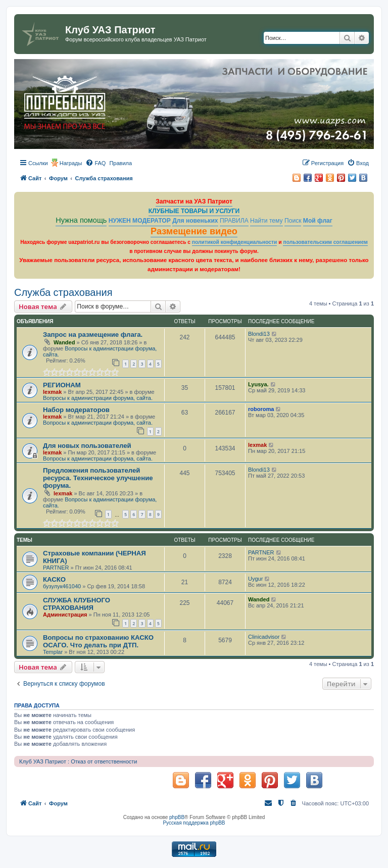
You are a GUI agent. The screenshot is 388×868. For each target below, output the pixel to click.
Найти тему (266, 221)
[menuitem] (95, 163)
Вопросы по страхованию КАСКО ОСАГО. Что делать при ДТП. (98, 641)
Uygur (255, 579)
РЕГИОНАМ (62, 385)
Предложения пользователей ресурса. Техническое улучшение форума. (98, 478)
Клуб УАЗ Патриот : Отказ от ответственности (78, 761)
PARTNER (56, 568)
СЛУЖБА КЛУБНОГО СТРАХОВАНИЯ (77, 604)
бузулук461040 (62, 586)
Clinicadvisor (264, 637)
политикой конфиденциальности (235, 242)
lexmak (52, 392)
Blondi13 (259, 334)
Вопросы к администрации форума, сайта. (98, 398)
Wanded (64, 342)
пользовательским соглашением (325, 242)
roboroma (261, 409)
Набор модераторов (76, 410)
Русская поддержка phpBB (194, 823)
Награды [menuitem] (71, 163)
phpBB (177, 817)
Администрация (65, 615)
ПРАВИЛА (234, 221)
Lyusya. (258, 384)
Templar (53, 652)
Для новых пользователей (87, 446)
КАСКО (54, 579)
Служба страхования (63, 292)
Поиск (293, 221)
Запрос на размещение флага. (93, 335)
